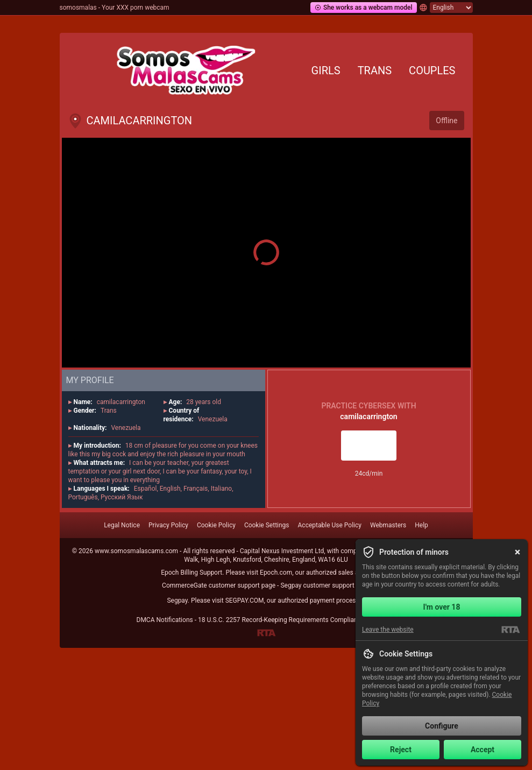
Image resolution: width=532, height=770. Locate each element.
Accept (483, 750)
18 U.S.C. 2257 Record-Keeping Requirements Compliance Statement (297, 620)
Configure (442, 726)
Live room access (368, 446)
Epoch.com (276, 573)
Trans (375, 70)
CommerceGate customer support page (219, 585)
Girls (326, 70)
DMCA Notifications (165, 620)
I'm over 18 (442, 607)
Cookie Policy (216, 525)
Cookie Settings (267, 525)
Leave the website (388, 630)
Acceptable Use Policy (330, 525)
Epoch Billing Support (191, 573)
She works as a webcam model (364, 8)
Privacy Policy (168, 525)
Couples (432, 70)
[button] (266, 253)
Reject (401, 750)
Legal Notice (122, 525)
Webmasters (388, 525)
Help (421, 525)
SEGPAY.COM (245, 601)
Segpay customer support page (325, 585)
